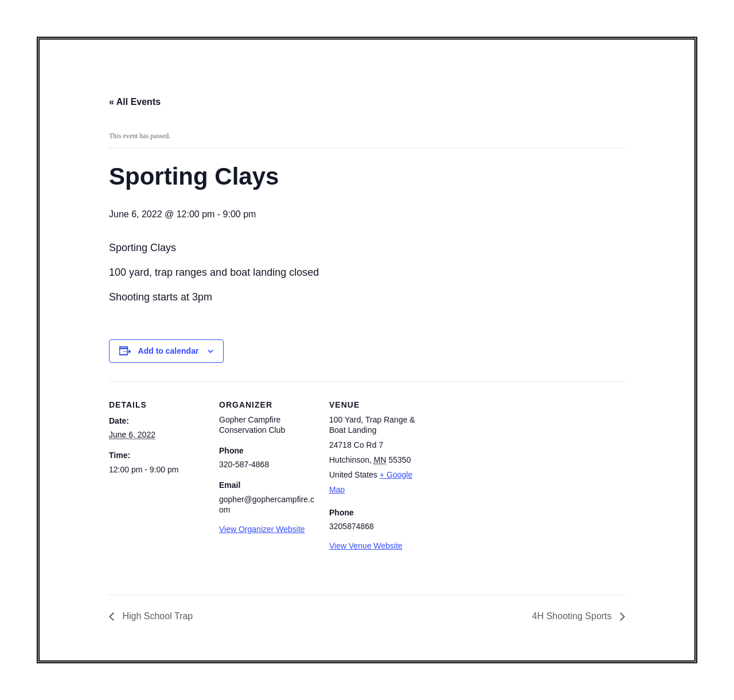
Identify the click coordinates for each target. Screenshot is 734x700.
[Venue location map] (500, 460)
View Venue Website (366, 546)
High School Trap (156, 616)
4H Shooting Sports (573, 616)
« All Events (135, 102)
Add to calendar (169, 351)
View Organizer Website (262, 529)
